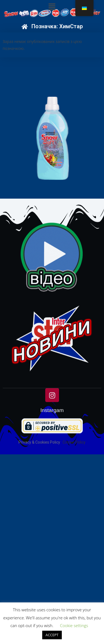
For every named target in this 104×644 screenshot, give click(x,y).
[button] (52, 7)
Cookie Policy (74, 472)
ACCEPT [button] (52, 635)
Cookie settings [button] (74, 625)
